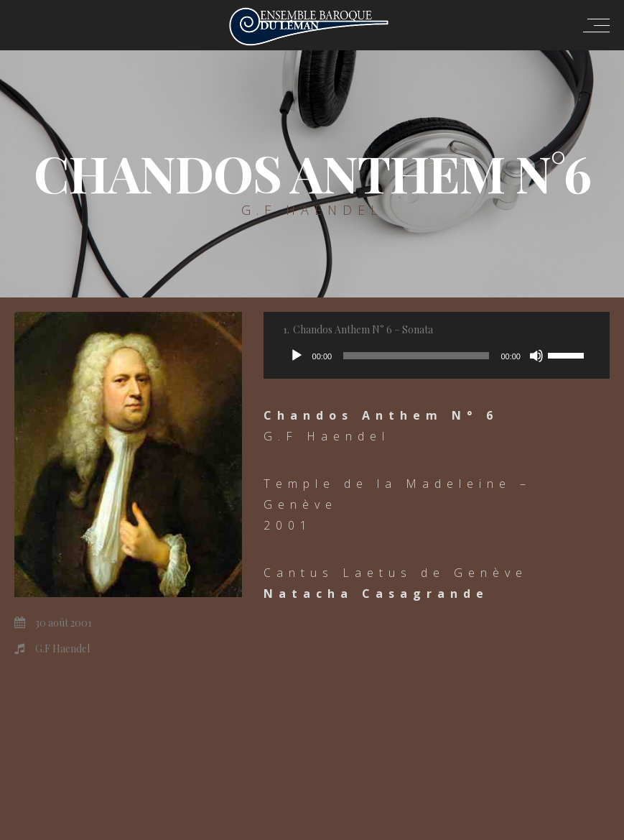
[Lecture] (297, 356)
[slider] (416, 356)
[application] (437, 356)
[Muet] (536, 356)
